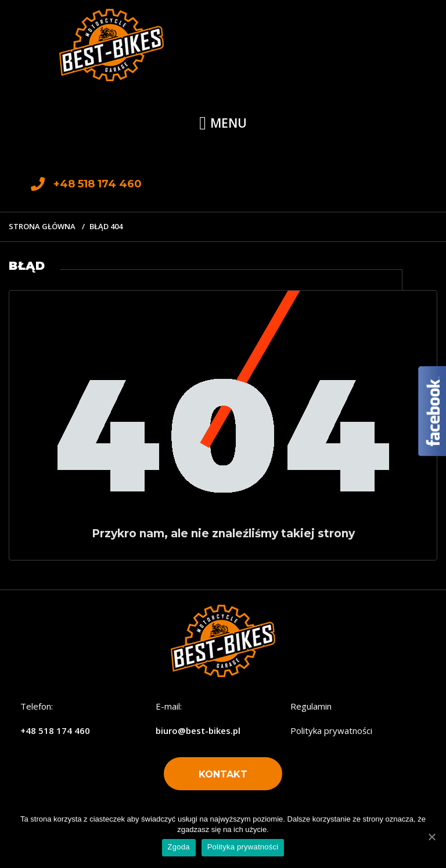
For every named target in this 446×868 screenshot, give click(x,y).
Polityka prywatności (331, 730)
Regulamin (311, 706)
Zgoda (179, 847)
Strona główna (42, 226)
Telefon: (37, 706)
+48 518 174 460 (55, 730)
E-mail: (169, 706)
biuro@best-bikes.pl (198, 730)
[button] (223, 774)
